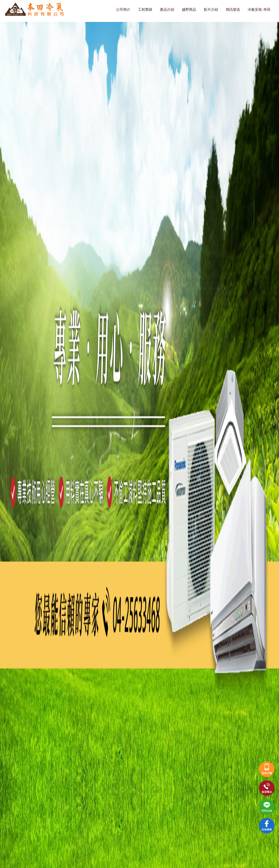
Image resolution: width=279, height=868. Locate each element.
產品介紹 (167, 10)
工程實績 (145, 10)
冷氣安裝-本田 (259, 10)
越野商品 (189, 10)
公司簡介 (123, 10)
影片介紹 (211, 10)
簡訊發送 (233, 10)
